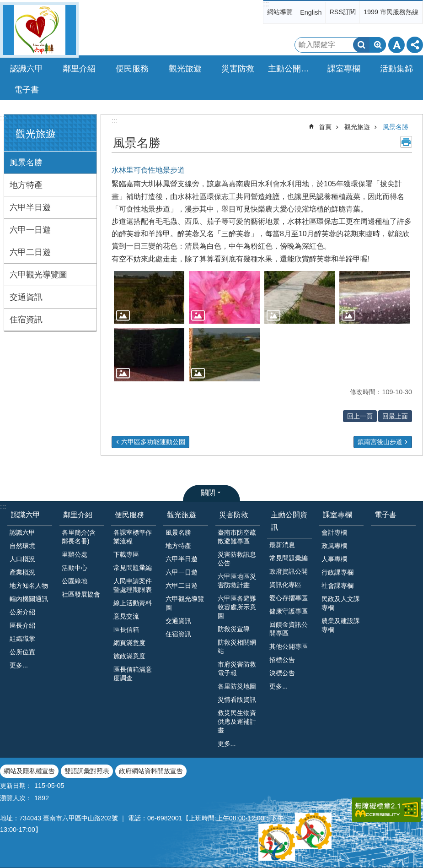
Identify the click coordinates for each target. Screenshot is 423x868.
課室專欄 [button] (344, 69)
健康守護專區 (289, 611)
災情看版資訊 (237, 700)
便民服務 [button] (132, 69)
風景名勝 (26, 163)
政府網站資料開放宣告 (151, 771)
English (311, 12)
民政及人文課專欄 (341, 603)
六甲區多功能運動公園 (153, 442)
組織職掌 (22, 639)
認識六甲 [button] (27, 69)
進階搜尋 (378, 45)
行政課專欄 (337, 572)
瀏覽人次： (16, 798)
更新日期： (16, 786)
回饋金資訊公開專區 (289, 629)
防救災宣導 (234, 629)
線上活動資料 (133, 603)
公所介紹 (22, 612)
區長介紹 (22, 625)
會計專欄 (334, 532)
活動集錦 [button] (396, 69)
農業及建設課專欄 (341, 625)
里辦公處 (75, 554)
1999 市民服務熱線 (391, 12)
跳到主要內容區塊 (5, 5)
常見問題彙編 (289, 558)
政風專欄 (334, 546)
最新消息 (282, 545)
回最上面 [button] (395, 416)
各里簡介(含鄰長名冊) (79, 537)
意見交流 (126, 616)
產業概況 (22, 572)
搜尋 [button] (361, 45)
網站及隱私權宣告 (29, 771)
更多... (19, 665)
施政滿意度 (129, 656)
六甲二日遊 (30, 252)
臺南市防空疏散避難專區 (237, 537)
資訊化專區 (285, 585)
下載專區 (126, 554)
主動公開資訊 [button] (292, 69)
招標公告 (282, 660)
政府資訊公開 (289, 571)
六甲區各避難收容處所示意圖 (237, 607)
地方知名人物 (29, 586)
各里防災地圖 (237, 686)
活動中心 (75, 568)
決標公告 (282, 673)
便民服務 (129, 515)
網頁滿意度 (129, 643)
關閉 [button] (208, 493)
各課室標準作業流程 (133, 537)
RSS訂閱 (343, 12)
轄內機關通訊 (29, 599)
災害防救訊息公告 (237, 559)
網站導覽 (280, 12)
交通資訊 (26, 297)
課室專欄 (337, 515)
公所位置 (22, 652)
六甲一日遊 (30, 230)
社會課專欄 (337, 586)
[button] (149, 298)
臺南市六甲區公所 (39, 30)
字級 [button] (396, 45)
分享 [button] (415, 45)
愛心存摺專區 (289, 598)
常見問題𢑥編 (133, 568)
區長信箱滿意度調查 (133, 674)
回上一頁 (360, 416)
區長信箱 (126, 629)
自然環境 (22, 546)
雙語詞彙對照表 (87, 771)
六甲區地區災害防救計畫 (237, 581)
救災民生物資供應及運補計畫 (237, 722)
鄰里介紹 (78, 515)
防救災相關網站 (237, 647)
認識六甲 (26, 515)
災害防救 (234, 515)
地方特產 (26, 185)
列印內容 (406, 142)
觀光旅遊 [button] (185, 69)
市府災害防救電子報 (237, 669)
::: (266, 4)
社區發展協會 (81, 594)
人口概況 (22, 559)
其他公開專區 (289, 646)
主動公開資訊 (289, 521)
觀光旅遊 (36, 134)
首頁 (325, 127)
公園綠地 (75, 581)
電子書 (27, 90)
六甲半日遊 (30, 207)
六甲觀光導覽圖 (38, 275)
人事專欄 (334, 559)
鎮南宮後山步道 (380, 442)
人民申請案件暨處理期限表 (133, 585)
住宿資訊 (26, 320)
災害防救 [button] (238, 69)
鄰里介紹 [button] (79, 69)
